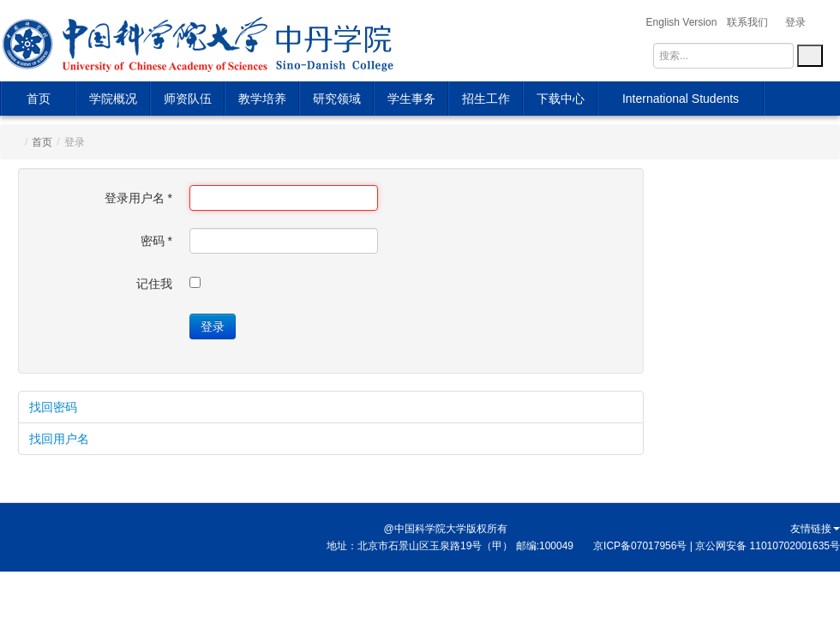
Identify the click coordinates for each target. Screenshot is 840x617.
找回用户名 (59, 439)
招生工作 (486, 99)
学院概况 (113, 99)
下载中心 (561, 99)
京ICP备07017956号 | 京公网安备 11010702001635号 (717, 546)
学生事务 (411, 99)
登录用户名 (138, 198)
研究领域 (337, 99)
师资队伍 (188, 99)
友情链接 (815, 529)
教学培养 (262, 99)
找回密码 (53, 407)
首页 (39, 99)
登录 (213, 326)
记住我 (154, 284)
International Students (681, 99)
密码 (156, 241)
